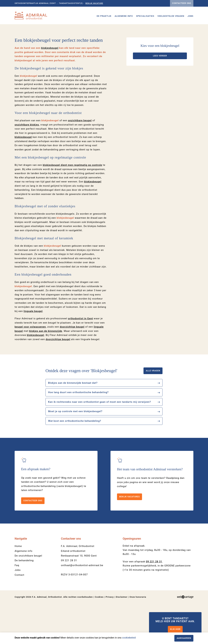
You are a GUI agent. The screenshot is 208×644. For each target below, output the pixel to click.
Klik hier (175, 629)
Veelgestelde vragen (171, 16)
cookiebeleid (129, 638)
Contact (19, 615)
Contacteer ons (182, 3)
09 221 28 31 (69, 601)
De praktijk (104, 16)
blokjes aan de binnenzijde (46, 371)
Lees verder (160, 96)
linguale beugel (33, 352)
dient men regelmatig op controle (72, 205)
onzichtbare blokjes (27, 165)
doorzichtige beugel (58, 380)
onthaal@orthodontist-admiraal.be (82, 606)
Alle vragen (153, 411)
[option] (104, 44)
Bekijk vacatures (130, 537)
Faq (17, 606)
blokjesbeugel (50, 88)
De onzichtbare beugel (28, 596)
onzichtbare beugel (80, 161)
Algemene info (124, 16)
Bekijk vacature (94, 3)
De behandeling (24, 601)
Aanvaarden (184, 638)
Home (18, 586)
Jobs (190, 16)
